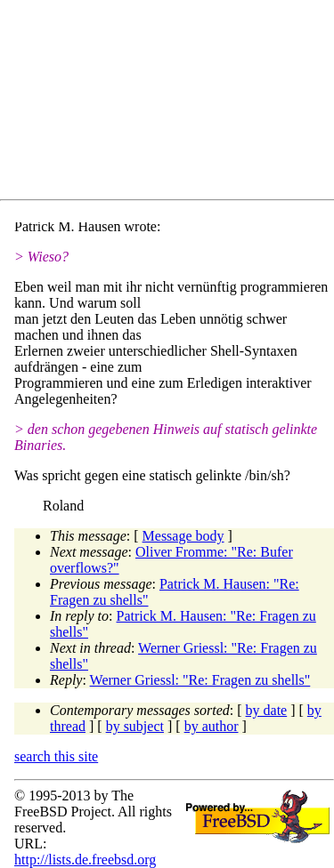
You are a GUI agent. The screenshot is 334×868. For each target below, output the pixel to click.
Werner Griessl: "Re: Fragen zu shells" (200, 680)
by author (212, 726)
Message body (183, 536)
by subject (135, 726)
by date (267, 710)
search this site (56, 756)
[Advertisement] (174, 103)
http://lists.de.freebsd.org (85, 860)
